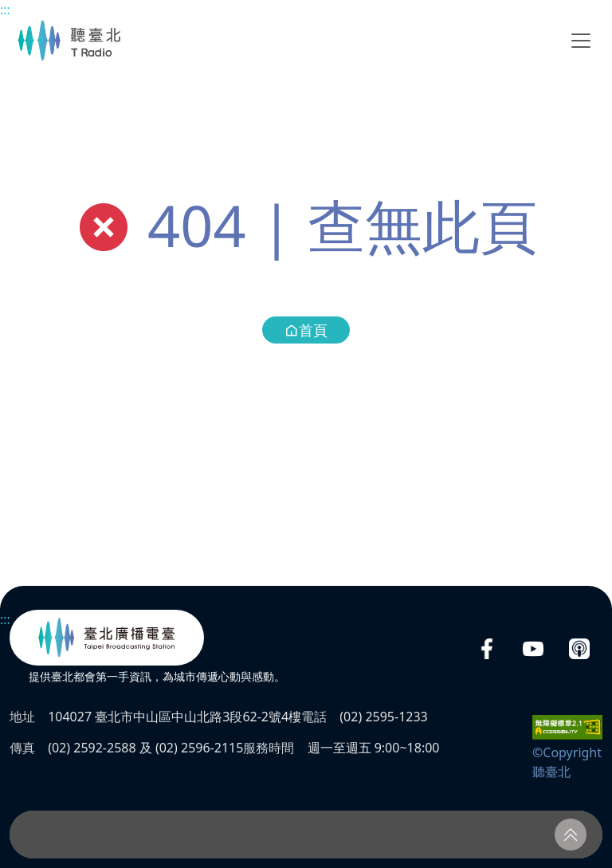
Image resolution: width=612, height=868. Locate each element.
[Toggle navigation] (581, 41)
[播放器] (306, 835)
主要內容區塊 (8, 8)
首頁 (306, 330)
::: (5, 10)
